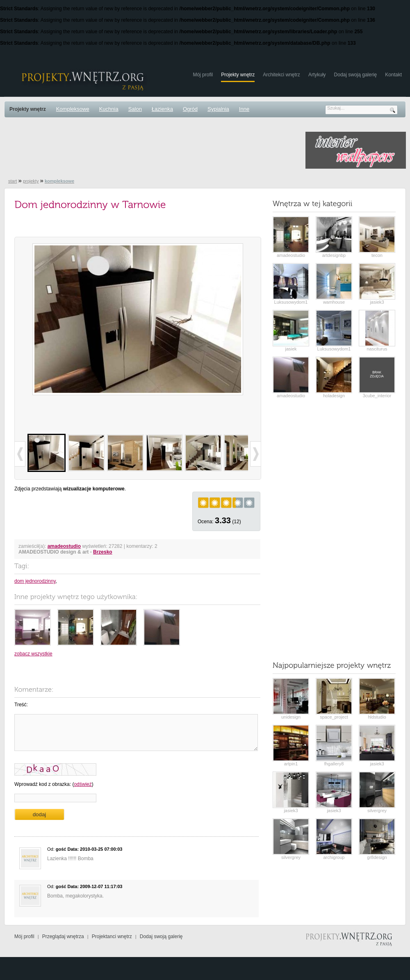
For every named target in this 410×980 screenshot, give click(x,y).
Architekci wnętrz (281, 75)
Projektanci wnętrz (112, 936)
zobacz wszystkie (33, 654)
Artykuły (317, 75)
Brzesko (103, 552)
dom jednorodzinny (35, 581)
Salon (135, 109)
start (13, 181)
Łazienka (162, 109)
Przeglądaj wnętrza (63, 936)
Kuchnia (109, 109)
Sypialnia (218, 109)
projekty (31, 181)
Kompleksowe (73, 109)
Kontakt (393, 75)
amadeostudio (64, 546)
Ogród (190, 109)
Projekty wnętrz (238, 75)
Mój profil (203, 75)
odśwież (83, 784)
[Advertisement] (153, 150)
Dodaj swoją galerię (356, 75)
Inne (244, 109)
